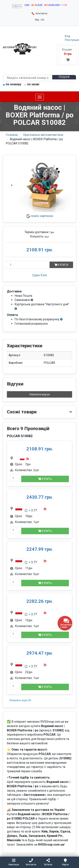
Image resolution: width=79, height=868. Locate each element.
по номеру (12, 85)
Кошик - (68, 55)
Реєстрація (72, 40)
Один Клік (40, 275)
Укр (37, 20)
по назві (32, 85)
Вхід (68, 36)
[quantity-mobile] (16, 478)
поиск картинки (40, 216)
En (43, 20)
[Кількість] (28, 265)
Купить (45, 479)
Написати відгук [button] (40, 394)
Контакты (40, 13)
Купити (61, 265)
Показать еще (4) (20, 700)
